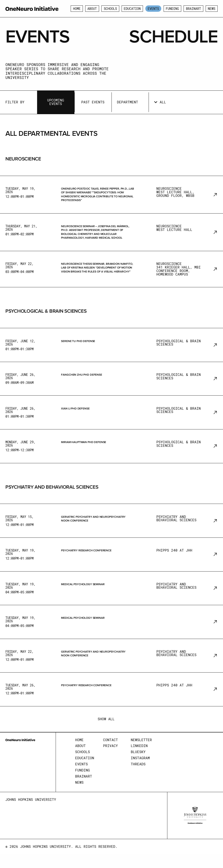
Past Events (93, 102)
